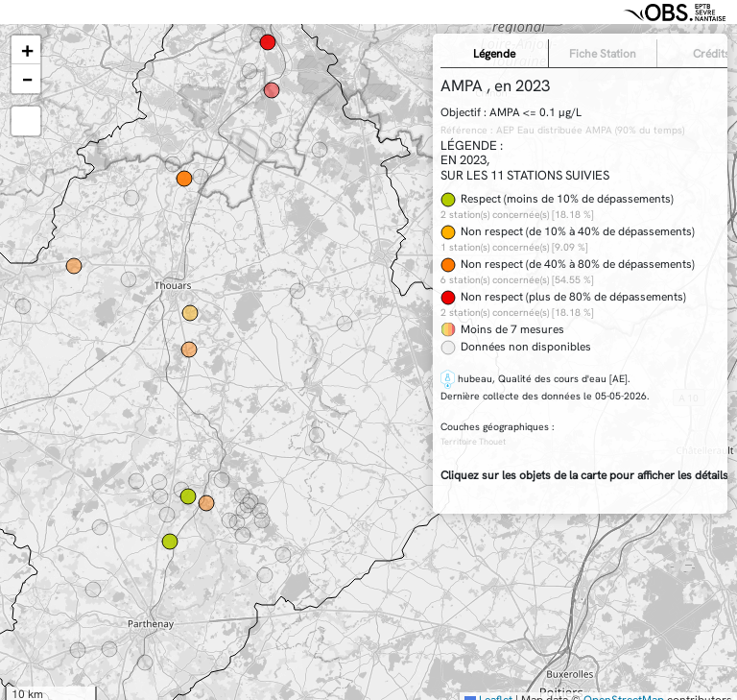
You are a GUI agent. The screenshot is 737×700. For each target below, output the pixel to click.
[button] (26, 50)
